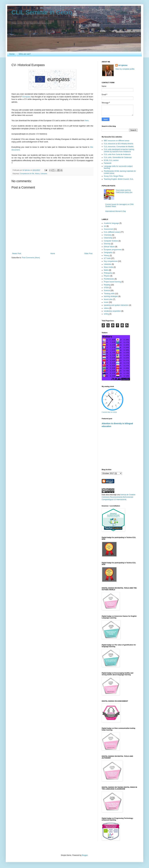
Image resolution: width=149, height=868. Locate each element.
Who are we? (25, 54)
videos (106, 308)
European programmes (113, 250)
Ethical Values (109, 247)
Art (105, 226)
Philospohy (108, 273)
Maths (106, 270)
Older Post (88, 253)
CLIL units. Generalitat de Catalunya (118, 157)
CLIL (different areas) (112, 232)
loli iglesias (123, 65)
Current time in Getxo (109, 412)
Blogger (85, 855)
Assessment (109, 229)
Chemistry (108, 235)
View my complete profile (125, 69)
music (106, 302)
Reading (107, 285)
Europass (27, 97)
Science (107, 291)
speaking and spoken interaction (116, 305)
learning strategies (111, 296)
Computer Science (111, 241)
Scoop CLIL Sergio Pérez (114, 176)
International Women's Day (116, 211)
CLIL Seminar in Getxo (42, 12)
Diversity (107, 244)
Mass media (109, 267)
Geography (108, 252)
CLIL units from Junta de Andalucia (117, 154)
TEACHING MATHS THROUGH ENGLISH (124, 191)
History (37, 174)
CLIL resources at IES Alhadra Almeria (118, 144)
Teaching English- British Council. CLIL (119, 179)
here (87, 121)
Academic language (111, 223)
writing (106, 314)
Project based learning (112, 282)
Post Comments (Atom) (31, 258)
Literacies (44, 174)
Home (12, 54)
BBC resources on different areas (117, 141)
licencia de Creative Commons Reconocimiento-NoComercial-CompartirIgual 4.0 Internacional (119, 497)
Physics (107, 276)
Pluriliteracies (109, 279)
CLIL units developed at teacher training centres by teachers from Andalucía (119, 150)
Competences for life (27, 174)
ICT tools (107, 258)
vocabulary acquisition (112, 311)
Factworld (108, 163)
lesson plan (108, 299)
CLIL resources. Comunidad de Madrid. (119, 147)
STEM (106, 288)
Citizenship (108, 238)
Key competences (111, 261)
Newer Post (17, 253)
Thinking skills (109, 294)
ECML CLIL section (111, 160)
